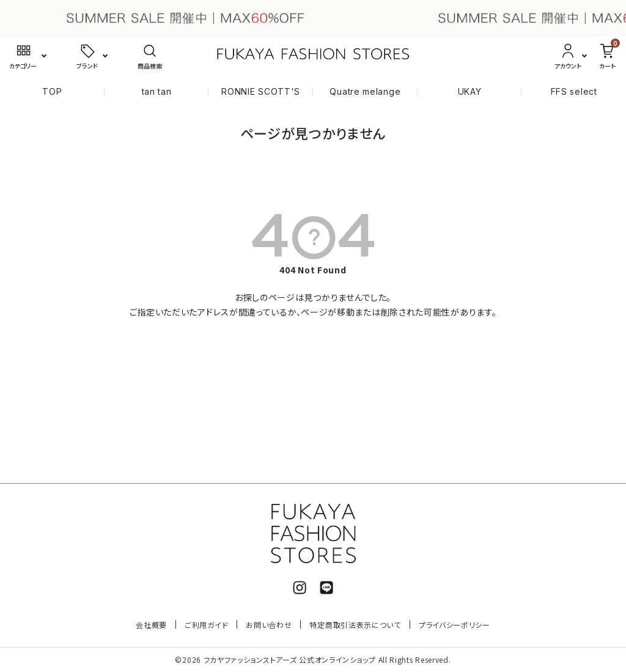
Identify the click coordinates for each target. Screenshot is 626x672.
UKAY (470, 91)
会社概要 (151, 625)
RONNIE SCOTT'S (261, 91)
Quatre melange (365, 91)
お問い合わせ (269, 625)
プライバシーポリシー (455, 625)
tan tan (157, 91)
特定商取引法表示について (355, 625)
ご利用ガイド (206, 625)
